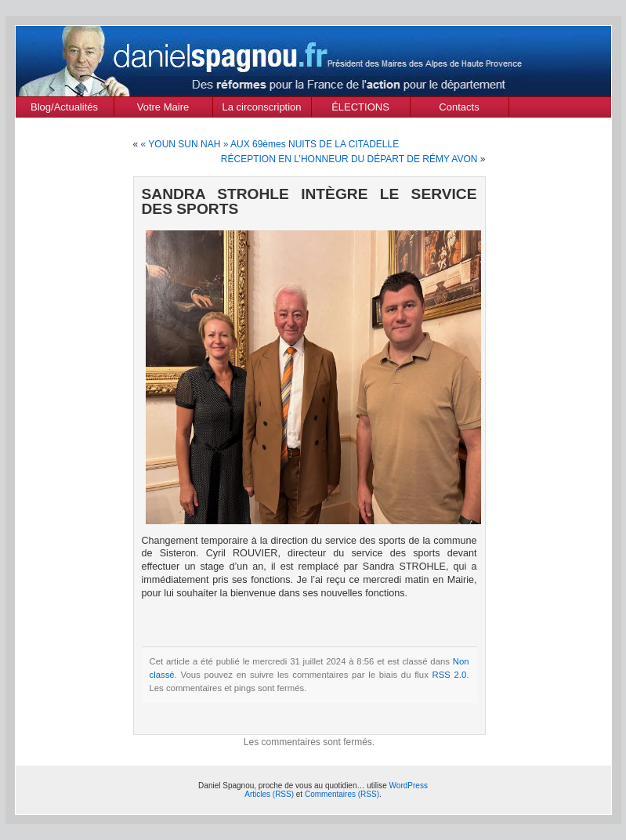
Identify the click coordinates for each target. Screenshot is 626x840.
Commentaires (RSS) (342, 794)
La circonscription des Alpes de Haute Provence (262, 109)
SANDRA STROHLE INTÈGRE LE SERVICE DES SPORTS (309, 201)
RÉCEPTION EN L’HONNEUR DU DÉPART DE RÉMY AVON (349, 159)
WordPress (409, 786)
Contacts (459, 107)
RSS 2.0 (450, 675)
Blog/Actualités (64, 107)
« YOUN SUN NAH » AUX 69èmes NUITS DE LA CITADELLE (270, 144)
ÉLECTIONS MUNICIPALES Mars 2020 (360, 109)
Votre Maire (163, 107)
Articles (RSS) (269, 794)
